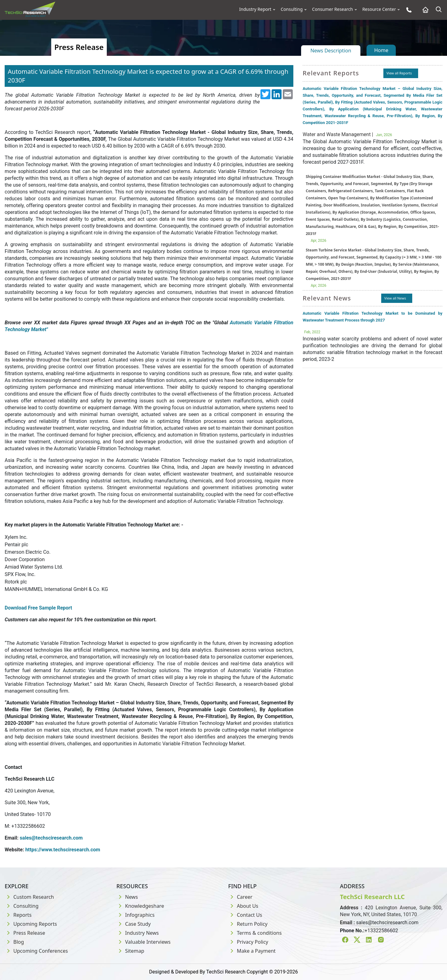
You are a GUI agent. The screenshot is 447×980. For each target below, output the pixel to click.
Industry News (138, 933)
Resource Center (379, 9)
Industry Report (255, 9)
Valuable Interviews (143, 942)
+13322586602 (381, 931)
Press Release (25, 933)
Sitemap (130, 951)
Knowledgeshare (140, 906)
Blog (14, 942)
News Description (331, 51)
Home (381, 50)
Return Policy (248, 924)
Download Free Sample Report (38, 608)
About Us (243, 906)
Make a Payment (252, 951)
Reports (18, 915)
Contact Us (245, 915)
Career (240, 897)
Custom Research (29, 897)
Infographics (135, 915)
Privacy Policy (248, 942)
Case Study (133, 924)
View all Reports (399, 73)
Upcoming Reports (31, 924)
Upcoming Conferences (36, 951)
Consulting (292, 9)
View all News (395, 298)
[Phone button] (407, 10)
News (127, 897)
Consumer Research (332, 9)
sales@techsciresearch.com (387, 922)
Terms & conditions (255, 933)
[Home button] (424, 10)
